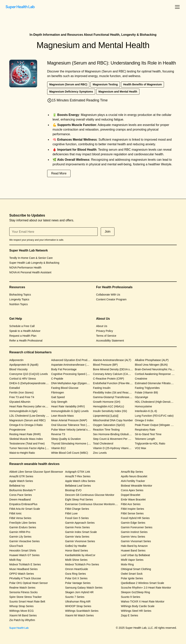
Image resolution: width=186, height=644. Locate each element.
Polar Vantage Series (78, 583)
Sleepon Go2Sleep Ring (135, 592)
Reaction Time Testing (106, 430)
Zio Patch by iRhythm (22, 620)
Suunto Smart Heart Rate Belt (27, 602)
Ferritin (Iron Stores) (21, 393)
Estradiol (15, 388)
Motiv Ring (127, 564)
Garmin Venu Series (133, 537)
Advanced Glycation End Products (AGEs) (77, 360)
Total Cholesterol (103, 443)
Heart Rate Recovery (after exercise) (31, 406)
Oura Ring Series (76, 574)
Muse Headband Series (23, 569)
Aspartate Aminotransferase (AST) (72, 365)
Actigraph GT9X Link (78, 472)
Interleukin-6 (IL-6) (146, 411)
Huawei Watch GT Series (24, 555)
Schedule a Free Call (22, 326)
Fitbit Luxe (71, 513)
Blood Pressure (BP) (105, 365)
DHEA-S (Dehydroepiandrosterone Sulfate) (35, 383)
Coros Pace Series (21, 495)
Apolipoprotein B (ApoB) (24, 365)
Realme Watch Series (22, 588)
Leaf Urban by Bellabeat (135, 555)
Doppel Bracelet (131, 495)
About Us (102, 326)
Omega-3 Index (144, 420)
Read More (59, 173)
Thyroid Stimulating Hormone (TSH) (73, 443)
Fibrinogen (58, 393)
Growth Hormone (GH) (107, 402)
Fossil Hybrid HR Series (135, 518)
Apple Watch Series (21, 481)
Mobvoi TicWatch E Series (25, 564)
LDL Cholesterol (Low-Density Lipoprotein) (35, 416)
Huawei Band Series (133, 551)
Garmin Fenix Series (78, 527)
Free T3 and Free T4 (22, 397)
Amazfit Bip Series (132, 472)
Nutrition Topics (18, 304)
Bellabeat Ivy (17, 486)
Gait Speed (58, 397)
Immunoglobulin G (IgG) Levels (70, 411)
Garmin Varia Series (77, 537)
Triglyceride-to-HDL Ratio (150, 443)
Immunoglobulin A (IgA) (23, 411)
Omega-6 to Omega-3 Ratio (26, 425)
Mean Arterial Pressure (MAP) (69, 420)
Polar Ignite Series (132, 578)
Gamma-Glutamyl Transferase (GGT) (115, 397)
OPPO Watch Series (22, 574)
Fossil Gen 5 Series (77, 518)
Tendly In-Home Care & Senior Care (31, 258)
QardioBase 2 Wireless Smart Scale (142, 583)
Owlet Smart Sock (132, 574)
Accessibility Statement (110, 341)
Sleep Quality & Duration (66, 439)
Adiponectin (16, 360)
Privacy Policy (105, 331)
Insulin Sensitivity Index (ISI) (110, 411)
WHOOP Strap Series (78, 606)
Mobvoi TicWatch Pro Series (82, 564)
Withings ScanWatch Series (82, 611)
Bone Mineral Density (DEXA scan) (114, 369)
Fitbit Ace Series (131, 504)
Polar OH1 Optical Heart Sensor (29, 583)
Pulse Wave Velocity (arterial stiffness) (74, 430)
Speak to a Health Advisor (25, 331)
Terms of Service (106, 336)
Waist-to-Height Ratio (22, 453)
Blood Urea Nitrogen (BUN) (151, 365)
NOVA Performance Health (25, 268)
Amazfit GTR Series (21, 476)
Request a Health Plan (23, 336)
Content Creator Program (111, 299)
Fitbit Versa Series (20, 518)
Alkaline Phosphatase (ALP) (152, 360)
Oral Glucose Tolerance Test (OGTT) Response (80, 425)
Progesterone (17, 430)
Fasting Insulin (102, 388)
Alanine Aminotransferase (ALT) (112, 360)
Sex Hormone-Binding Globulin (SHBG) (117, 434)
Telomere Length (145, 439)
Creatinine (141, 379)
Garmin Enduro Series (23, 527)
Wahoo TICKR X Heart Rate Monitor (143, 602)
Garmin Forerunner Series (137, 527)
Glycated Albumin (20, 402)
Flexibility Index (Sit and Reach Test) (115, 393)
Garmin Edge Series (133, 523)
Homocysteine (143, 406)
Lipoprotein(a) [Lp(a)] (106, 416)
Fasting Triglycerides (147, 388)
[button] (177, 7)
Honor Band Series (77, 551)
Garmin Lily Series (20, 537)
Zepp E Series (129, 615)
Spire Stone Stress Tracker (25, 597)
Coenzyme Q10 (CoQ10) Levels (29, 374)
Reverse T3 (58, 434)
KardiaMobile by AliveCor (80, 555)
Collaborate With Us (108, 295)
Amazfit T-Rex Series (78, 476)
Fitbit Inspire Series (132, 509)
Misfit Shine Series (76, 560)
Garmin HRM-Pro (20, 532)
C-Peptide (57, 379)
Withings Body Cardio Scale (138, 606)
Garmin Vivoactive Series (24, 541)
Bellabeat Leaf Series (78, 486)
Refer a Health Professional (26, 341)
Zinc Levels (100, 453)
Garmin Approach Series (80, 523)
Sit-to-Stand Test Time (148, 434)
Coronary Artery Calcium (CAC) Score (116, 374)
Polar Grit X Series (76, 578)
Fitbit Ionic (15, 513)
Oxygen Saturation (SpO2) (109, 425)
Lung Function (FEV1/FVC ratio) (154, 416)
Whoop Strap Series (21, 606)
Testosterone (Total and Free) (27, 443)
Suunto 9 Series (131, 597)
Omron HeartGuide (77, 569)
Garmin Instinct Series (134, 532)
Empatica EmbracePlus (23, 504)
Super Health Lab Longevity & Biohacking (34, 263)
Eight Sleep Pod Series (79, 500)
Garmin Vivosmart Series (136, 541)
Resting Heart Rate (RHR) (25, 434)
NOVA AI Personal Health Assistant (30, 272)
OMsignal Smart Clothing (136, 569)
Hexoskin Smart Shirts (23, 551)
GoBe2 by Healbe (76, 546)
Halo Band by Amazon (134, 546)
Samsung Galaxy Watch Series (84, 588)
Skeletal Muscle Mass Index (26, 439)
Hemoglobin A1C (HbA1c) (108, 406)
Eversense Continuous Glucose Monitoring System (96, 504)
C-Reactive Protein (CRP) (108, 379)
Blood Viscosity (18, 369)
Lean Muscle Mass (63, 416)
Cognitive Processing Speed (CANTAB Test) (78, 374)
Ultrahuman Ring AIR (78, 602)
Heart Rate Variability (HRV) (68, 406)
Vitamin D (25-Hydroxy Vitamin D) (113, 448)
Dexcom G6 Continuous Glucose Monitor (90, 495)
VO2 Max (140, 448)
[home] (20, 7)
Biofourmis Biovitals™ (22, 490)
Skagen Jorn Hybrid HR (79, 592)
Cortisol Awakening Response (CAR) (157, 374)
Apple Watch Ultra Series (80, 481)
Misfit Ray (15, 560)
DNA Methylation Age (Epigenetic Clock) (75, 383)
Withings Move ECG (21, 611)
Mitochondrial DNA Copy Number (113, 420)
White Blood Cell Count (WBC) (70, 453)
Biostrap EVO (73, 490)
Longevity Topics (19, 299)
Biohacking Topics (20, 295)
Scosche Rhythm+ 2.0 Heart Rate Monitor (146, 588)
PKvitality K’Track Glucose (25, 578)
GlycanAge (141, 397)
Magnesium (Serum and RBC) (27, 420)
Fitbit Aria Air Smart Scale (25, 509)
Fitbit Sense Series (132, 513)
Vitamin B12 (58, 448)
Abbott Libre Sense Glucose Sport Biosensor (36, 472)
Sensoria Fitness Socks (23, 592)
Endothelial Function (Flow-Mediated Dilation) (120, 383)
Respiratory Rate (145, 430)
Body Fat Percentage (64, 369)
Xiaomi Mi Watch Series (79, 615)
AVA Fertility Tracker (133, 481)
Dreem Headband (20, 500)
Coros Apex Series (132, 490)
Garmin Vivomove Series (80, 541)
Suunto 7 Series (75, 597)
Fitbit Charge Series (77, 509)
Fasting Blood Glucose (65, 388)
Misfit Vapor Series (132, 560)
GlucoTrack (16, 546)
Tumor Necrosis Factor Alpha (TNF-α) (32, 448)
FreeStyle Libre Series (23, 523)
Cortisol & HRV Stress (23, 379)
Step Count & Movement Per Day (113, 439)
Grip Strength (59, 402)
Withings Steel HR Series (136, 611)
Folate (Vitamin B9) (146, 393)
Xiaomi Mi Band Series (23, 615)
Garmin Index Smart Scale (81, 532)
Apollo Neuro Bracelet (134, 476)
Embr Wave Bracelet (133, 500)
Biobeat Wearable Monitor (137, 486)
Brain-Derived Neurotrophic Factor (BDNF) (160, 369)
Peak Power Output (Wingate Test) (156, 425)
